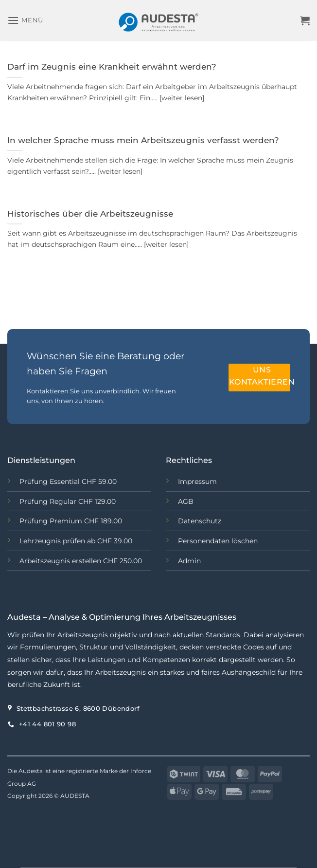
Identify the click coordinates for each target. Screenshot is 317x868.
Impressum (197, 481)
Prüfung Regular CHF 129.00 (69, 501)
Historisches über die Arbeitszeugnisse (90, 214)
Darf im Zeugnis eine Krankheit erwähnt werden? (112, 67)
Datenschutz (200, 521)
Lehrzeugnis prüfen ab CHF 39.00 (76, 541)
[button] (25, 20)
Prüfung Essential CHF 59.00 (68, 481)
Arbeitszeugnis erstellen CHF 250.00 (81, 561)
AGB (186, 501)
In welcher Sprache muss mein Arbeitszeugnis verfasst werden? (143, 140)
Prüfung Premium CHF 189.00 (71, 521)
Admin (189, 561)
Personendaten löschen (218, 541)
